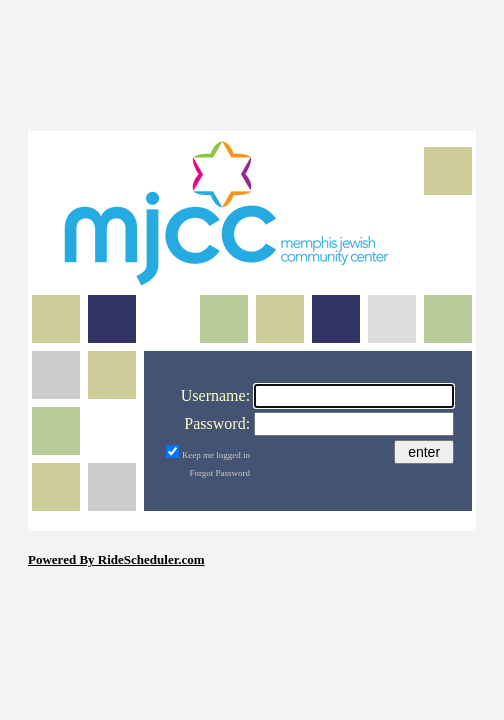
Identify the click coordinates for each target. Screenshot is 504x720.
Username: (215, 395)
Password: (217, 423)
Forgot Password (220, 473)
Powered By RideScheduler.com (116, 559)
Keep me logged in (216, 455)
